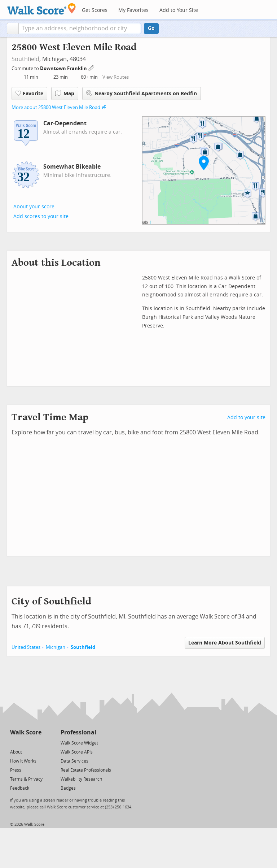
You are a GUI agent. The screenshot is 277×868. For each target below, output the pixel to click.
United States (26, 647)
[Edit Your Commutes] (92, 67)
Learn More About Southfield (225, 643)
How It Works (23, 761)
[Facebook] (25, 743)
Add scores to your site (41, 216)
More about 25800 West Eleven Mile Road (56, 107)
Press (16, 770)
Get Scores (95, 10)
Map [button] (65, 94)
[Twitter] (14, 743)
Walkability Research (81, 779)
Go (151, 28)
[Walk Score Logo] (42, 9)
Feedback (20, 788)
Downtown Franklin (64, 68)
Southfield (25, 59)
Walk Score (26, 732)
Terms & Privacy (26, 779)
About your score (34, 207)
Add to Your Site (179, 10)
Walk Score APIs (77, 752)
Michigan (56, 647)
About (16, 752)
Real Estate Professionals (86, 770)
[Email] (37, 743)
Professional (78, 732)
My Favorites (133, 10)
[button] (13, 29)
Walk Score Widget (79, 743)
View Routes (116, 77)
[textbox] (80, 29)
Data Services (74, 761)
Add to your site (246, 418)
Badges (68, 788)
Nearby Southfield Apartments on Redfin (142, 93)
